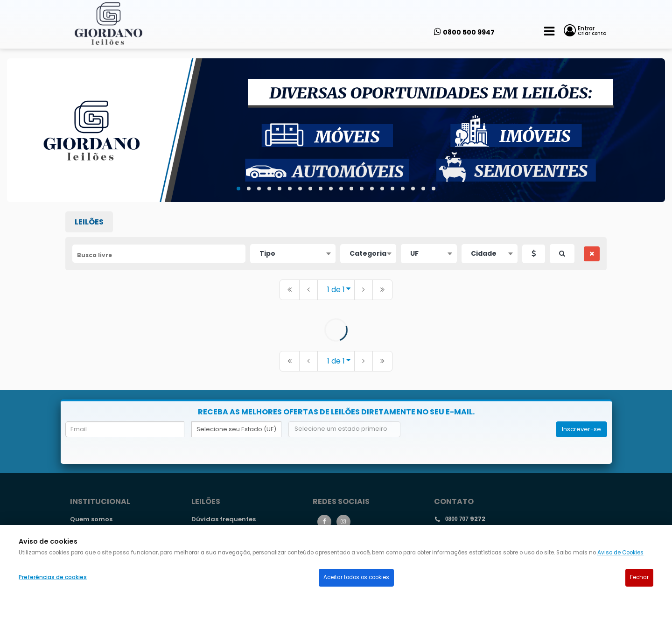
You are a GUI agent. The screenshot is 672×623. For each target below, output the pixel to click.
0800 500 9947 (469, 32)
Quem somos (91, 519)
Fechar (639, 577)
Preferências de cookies (53, 577)
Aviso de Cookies (620, 553)
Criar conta (592, 33)
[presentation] (478, 440)
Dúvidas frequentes (224, 519)
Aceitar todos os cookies (356, 577)
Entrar (586, 28)
